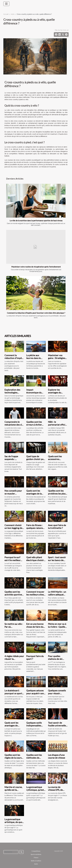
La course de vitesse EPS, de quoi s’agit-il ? (55, 790)
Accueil (6, 14)
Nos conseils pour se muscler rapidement (13, 494)
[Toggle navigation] (6, 4)
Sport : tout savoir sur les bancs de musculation (57, 560)
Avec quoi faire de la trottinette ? (57, 527)
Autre (13, 14)
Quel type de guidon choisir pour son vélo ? (36, 459)
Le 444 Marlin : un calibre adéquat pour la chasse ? (57, 595)
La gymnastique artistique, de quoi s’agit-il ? (14, 822)
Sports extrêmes (36, 854)
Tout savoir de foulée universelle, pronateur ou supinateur (57, 727)
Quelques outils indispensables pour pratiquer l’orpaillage (34, 727)
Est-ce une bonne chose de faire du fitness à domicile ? (36, 627)
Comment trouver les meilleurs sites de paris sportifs (35, 595)
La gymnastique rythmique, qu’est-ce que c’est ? (35, 790)
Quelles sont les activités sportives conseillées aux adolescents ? (14, 596)
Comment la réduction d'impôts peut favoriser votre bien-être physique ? (36, 313)
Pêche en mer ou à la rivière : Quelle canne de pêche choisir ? (57, 628)
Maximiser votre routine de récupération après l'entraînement (36, 267)
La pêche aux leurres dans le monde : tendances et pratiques (36, 359)
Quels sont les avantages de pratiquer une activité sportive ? (13, 727)
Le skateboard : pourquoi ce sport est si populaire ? (13, 693)
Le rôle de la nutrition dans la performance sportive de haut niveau (36, 221)
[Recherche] (11, 852)
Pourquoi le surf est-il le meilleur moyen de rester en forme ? (14, 562)
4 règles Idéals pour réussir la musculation (14, 659)
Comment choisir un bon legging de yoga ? (13, 528)
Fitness (36, 857)
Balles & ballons (36, 861)
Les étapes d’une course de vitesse (57, 756)
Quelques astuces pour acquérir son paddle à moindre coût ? (35, 695)
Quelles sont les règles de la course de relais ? (14, 758)
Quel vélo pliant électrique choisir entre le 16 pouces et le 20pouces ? (35, 562)
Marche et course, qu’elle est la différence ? (13, 790)
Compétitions (36, 851)
